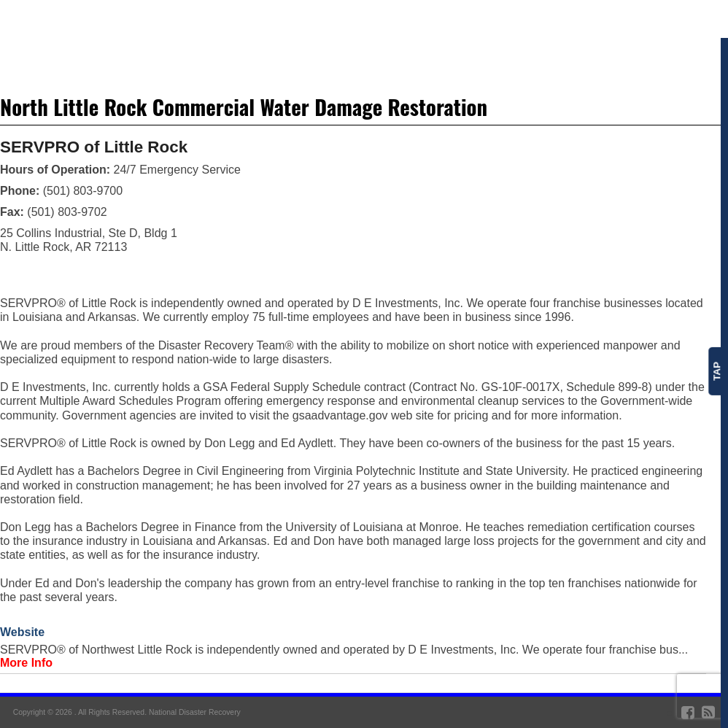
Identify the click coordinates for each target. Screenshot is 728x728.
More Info (26, 663)
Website (22, 632)
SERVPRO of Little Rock (94, 147)
